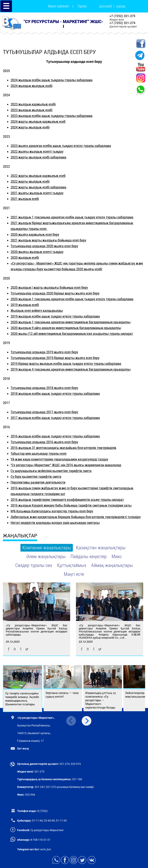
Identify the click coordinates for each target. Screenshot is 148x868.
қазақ (121, 6)
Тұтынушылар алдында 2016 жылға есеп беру (44, 442)
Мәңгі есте (74, 574)
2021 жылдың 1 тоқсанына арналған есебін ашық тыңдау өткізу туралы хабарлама (72, 217)
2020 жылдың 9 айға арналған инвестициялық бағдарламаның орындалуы (66, 328)
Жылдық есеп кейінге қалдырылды (37, 311)
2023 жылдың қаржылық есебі (33, 104)
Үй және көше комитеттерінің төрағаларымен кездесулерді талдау (59, 459)
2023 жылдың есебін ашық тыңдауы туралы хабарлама (52, 116)
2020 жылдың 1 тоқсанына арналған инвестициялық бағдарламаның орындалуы (71, 322)
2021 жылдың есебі (25, 199)
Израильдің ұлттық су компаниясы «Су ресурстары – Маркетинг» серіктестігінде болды (101, 700)
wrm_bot (45, 849)
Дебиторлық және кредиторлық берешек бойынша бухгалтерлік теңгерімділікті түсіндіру (76, 517)
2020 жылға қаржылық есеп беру (35, 234)
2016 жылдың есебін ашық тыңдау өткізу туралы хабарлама (55, 436)
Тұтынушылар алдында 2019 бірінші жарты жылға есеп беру (55, 358)
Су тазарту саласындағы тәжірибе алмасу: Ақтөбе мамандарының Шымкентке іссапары (22, 699)
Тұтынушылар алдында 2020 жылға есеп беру (44, 246)
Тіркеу (82, 6)
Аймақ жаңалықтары (112, 565)
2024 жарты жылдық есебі (30, 127)
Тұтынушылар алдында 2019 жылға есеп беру (44, 352)
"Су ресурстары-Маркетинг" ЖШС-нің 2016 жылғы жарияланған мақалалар (66, 465)
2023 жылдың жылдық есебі (32, 110)
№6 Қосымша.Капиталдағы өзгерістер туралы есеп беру (52, 511)
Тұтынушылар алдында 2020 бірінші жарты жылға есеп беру (55, 293)
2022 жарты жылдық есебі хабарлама (38, 187)
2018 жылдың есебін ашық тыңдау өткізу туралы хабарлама (55, 394)
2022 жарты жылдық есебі (30, 181)
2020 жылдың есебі (25, 258)
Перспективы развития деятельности (38, 482)
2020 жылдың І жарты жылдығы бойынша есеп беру (49, 288)
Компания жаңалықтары (47, 548)
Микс (117, 556)
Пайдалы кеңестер (89, 556)
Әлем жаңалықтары (46, 556)
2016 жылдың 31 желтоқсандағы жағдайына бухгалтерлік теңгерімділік (63, 448)
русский (106, 6)
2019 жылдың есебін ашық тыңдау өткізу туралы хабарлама (55, 316)
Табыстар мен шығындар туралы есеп (39, 454)
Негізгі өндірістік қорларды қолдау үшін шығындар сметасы (55, 523)
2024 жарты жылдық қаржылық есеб (38, 122)
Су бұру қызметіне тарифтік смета (36, 477)
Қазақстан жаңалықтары (101, 548)
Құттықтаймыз (72, 565)
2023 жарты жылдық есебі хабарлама (38, 157)
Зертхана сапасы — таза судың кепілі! (62, 695)
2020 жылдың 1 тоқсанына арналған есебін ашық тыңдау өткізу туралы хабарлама (72, 299)
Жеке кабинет (59, 6)
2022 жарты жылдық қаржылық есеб (38, 176)
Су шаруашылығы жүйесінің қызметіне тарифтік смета (51, 471)
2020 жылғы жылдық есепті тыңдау (37, 252)
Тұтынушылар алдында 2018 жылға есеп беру (44, 388)
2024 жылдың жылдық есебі (32, 86)
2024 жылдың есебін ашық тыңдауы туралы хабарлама (52, 80)
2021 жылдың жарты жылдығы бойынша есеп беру (48, 240)
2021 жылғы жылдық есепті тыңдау (37, 193)
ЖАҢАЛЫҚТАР (20, 536)
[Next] (87, 721)
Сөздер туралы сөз (34, 565)
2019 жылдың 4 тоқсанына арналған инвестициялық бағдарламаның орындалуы (71, 369)
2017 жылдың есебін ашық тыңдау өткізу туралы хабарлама (55, 418)
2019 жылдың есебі (25, 305)
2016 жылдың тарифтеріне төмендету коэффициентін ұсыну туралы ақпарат (67, 500)
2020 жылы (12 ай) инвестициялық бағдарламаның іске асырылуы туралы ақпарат (72, 334)
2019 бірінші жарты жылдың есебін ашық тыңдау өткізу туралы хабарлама (66, 364)
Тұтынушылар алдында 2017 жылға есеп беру (44, 412)
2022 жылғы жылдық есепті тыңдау (37, 151)
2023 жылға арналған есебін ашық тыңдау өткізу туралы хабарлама (61, 146)
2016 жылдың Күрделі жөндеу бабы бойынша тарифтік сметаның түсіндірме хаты (71, 505)
